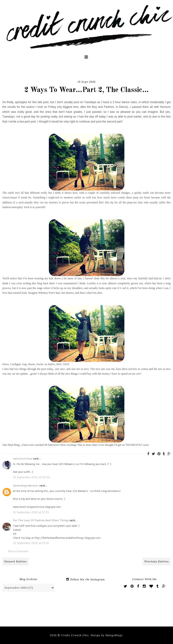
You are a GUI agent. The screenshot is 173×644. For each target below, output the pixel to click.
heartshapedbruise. (26, 485)
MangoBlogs (114, 635)
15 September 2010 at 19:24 (31, 543)
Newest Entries (15, 561)
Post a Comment (18, 551)
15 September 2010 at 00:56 (32, 477)
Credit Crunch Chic (75, 635)
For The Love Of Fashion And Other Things (41, 520)
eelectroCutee (23, 458)
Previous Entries (157, 561)
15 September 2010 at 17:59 (31, 512)
